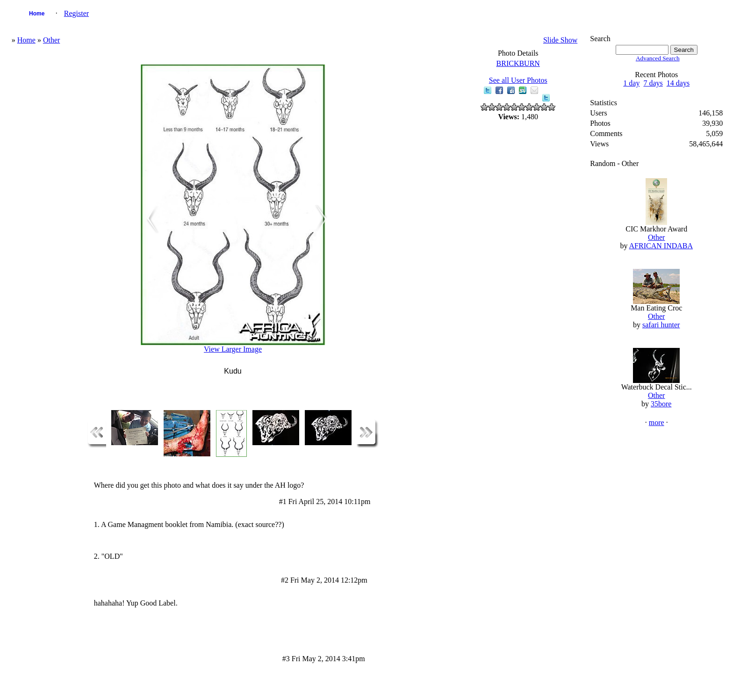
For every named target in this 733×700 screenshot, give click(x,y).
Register (76, 13)
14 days (678, 83)
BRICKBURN (518, 63)
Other (51, 40)
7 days (653, 83)
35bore (661, 404)
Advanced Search (658, 58)
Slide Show (560, 40)
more (657, 422)
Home (37, 14)
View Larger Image (233, 349)
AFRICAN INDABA (661, 246)
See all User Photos (518, 80)
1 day (631, 83)
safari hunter (661, 325)
